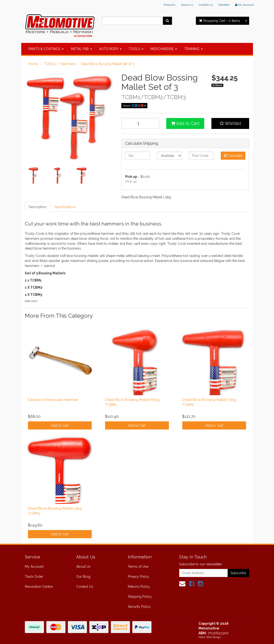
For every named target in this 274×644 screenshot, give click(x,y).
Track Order (34, 577)
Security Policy (139, 607)
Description (38, 207)
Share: (134, 106)
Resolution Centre (39, 587)
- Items (220, 21)
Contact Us (206, 5)
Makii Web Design (210, 637)
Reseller (224, 5)
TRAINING (193, 49)
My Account (34, 567)
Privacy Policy (139, 577)
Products (169, 5)
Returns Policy (139, 587)
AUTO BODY (110, 49)
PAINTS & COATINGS (46, 49)
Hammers (68, 64)
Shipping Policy (140, 597)
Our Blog (83, 577)
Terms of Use (138, 567)
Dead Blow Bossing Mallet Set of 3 (108, 64)
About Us (187, 5)
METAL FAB (81, 49)
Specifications (65, 207)
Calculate (233, 156)
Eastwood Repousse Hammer (53, 400)
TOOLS (136, 49)
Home (33, 64)
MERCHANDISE (164, 49)
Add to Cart (185, 123)
